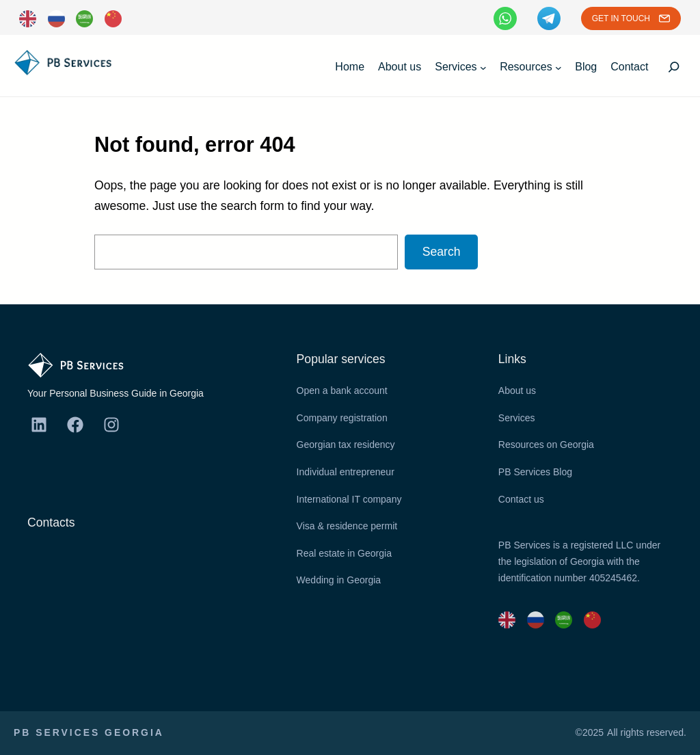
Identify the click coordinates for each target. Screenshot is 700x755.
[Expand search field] (674, 67)
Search (442, 252)
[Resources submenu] (558, 67)
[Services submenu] (483, 67)
